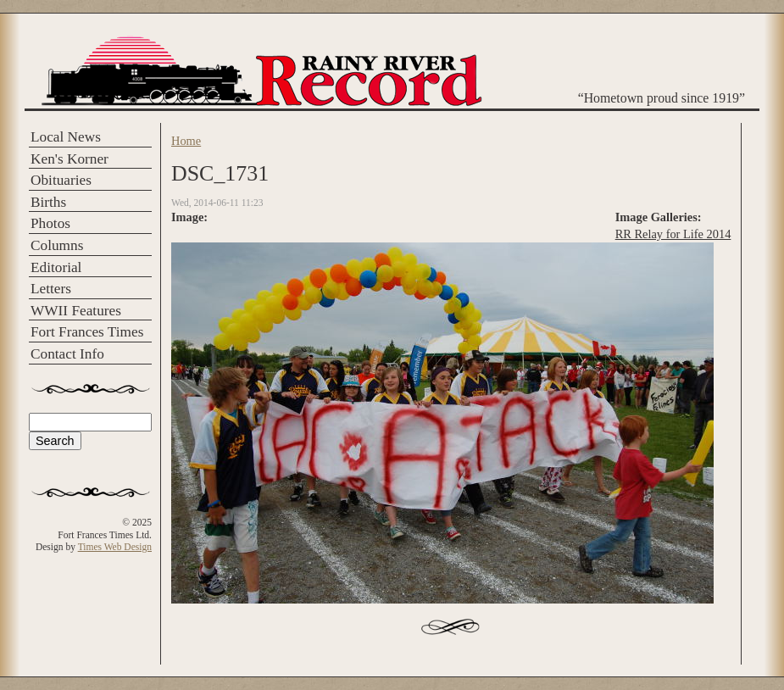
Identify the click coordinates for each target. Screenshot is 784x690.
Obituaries (61, 180)
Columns (57, 245)
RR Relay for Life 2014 (673, 234)
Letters (51, 289)
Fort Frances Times (87, 332)
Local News (66, 137)
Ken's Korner (70, 159)
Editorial (56, 267)
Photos (50, 223)
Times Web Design (115, 547)
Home (186, 141)
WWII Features (76, 311)
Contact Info (67, 354)
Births (48, 202)
